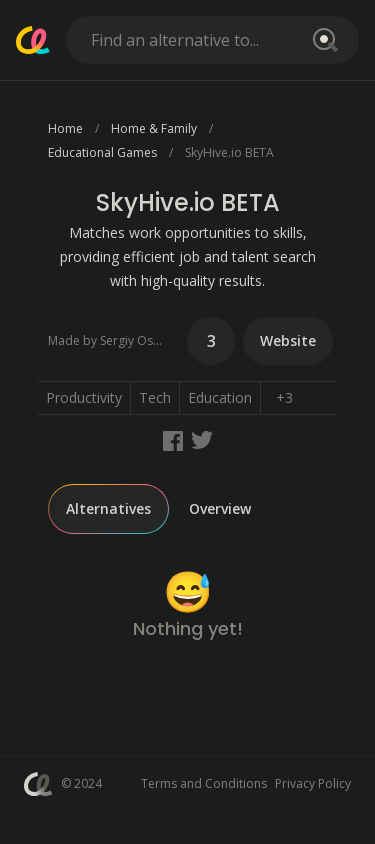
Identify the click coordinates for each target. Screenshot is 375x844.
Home (65, 128)
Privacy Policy (313, 783)
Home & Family (154, 128)
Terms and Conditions (204, 783)
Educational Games (102, 152)
